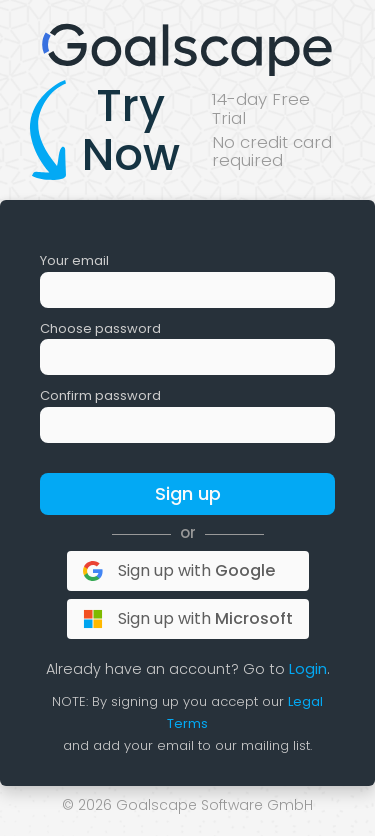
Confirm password (100, 395)
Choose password (100, 328)
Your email (74, 260)
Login (308, 669)
